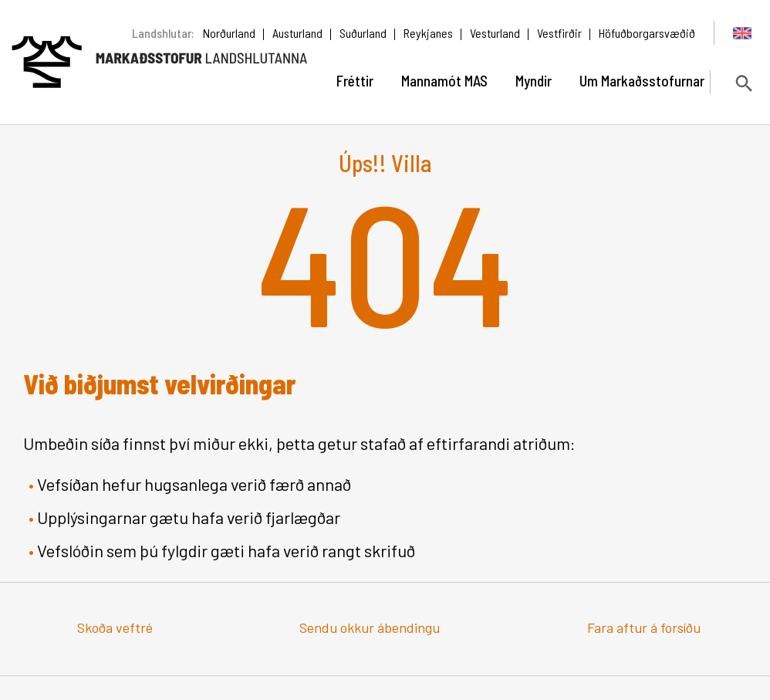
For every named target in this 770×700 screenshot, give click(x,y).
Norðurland (229, 33)
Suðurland (363, 33)
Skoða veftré (115, 627)
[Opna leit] (743, 83)
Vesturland (495, 33)
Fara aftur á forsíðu (644, 627)
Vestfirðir (559, 33)
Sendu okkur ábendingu (370, 627)
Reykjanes (428, 33)
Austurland (297, 33)
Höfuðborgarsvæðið (647, 33)
